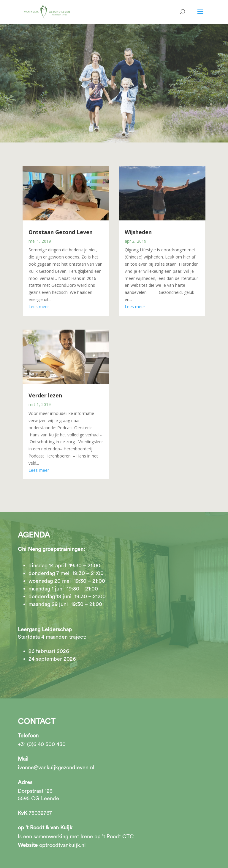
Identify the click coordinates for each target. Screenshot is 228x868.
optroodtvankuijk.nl (62, 845)
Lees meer (39, 307)
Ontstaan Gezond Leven (61, 232)
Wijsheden (138, 232)
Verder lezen (45, 395)
